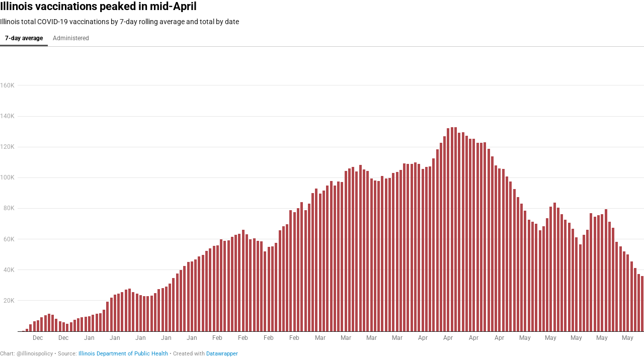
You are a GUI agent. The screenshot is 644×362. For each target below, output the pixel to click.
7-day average (24, 38)
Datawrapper (222, 354)
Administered (71, 38)
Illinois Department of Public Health (123, 354)
